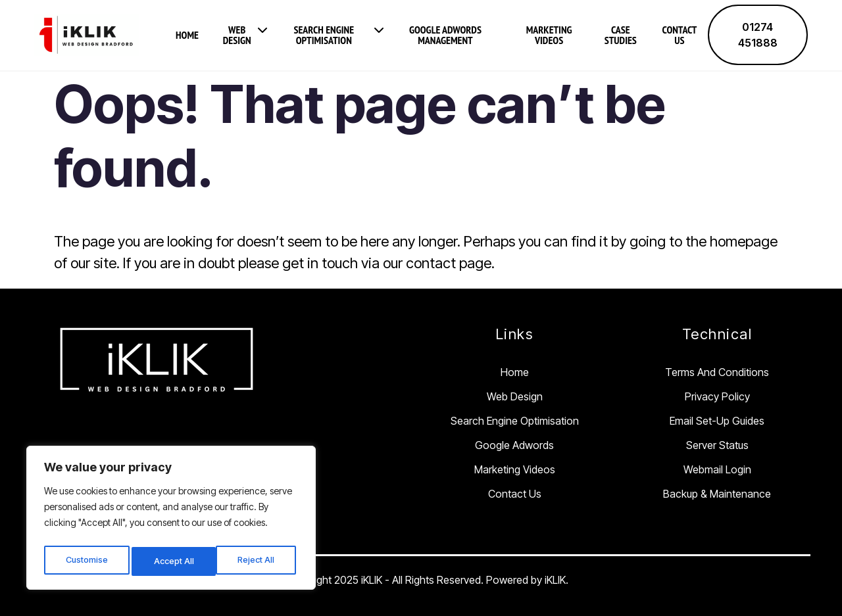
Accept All (258, 561)
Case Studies (621, 35)
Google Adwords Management (445, 35)
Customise (87, 561)
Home (187, 35)
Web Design (237, 35)
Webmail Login (717, 469)
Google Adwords (514, 444)
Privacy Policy (717, 396)
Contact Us (680, 35)
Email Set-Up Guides (717, 420)
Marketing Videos (549, 35)
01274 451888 (758, 35)
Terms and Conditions (717, 371)
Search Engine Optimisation (324, 35)
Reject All (173, 561)
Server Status (717, 444)
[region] (171, 521)
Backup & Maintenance (717, 493)
